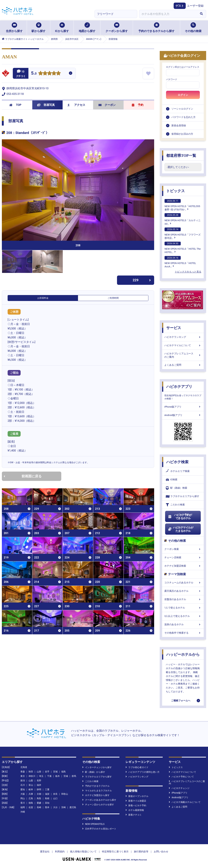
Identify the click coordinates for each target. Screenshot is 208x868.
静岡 (39, 789)
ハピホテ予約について (181, 777)
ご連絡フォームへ (181, 700)
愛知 (23, 789)
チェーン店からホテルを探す (98, 805)
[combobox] (168, 14)
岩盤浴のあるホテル (183, 599)
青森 (23, 772)
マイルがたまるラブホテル (97, 791)
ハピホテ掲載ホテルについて (185, 802)
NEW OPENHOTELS (93, 824)
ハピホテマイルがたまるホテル (181, 529)
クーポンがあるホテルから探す (99, 800)
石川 (23, 785)
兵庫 (31, 794)
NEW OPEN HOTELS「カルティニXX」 (183, 219)
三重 (47, 789)
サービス (174, 328)
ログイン (183, 95)
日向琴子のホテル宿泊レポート (99, 829)
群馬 (74, 776)
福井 (39, 785)
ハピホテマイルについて (183, 345)
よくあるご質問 (183, 365)
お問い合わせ (161, 852)
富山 (31, 785)
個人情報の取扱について (83, 852)
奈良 (55, 794)
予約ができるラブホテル (96, 786)
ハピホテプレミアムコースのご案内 (183, 355)
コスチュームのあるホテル (183, 583)
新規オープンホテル (137, 796)
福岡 (23, 807)
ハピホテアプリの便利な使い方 (143, 772)
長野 (39, 781)
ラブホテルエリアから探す (183, 496)
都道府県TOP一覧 (181, 156)
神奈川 (32, 776)
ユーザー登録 (195, 6)
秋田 (31, 772)
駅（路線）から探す (94, 772)
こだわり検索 (175, 505)
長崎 (39, 807)
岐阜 (31, 789)
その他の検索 (193, 28)
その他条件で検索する (183, 633)
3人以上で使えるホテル (183, 616)
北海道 (24, 767)
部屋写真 (46, 105)
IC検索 (172, 480)
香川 (23, 803)
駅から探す (39, 28)
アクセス (76, 105)
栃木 (58, 776)
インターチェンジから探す (97, 767)
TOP (15, 105)
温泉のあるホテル (183, 624)
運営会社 (45, 852)
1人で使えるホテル (183, 608)
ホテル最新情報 (135, 810)
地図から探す (87, 28)
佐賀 (31, 807)
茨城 (66, 776)
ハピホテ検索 (177, 462)
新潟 (23, 781)
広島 (31, 798)
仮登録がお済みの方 (182, 134)
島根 (47, 798)
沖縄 (23, 812)
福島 (64, 772)
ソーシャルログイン (182, 109)
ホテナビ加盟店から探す (96, 795)
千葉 (49, 776)
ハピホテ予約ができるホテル (180, 517)
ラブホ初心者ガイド (137, 767)
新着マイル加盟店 (136, 801)
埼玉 (41, 776)
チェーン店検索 (183, 557)
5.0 (34, 74)
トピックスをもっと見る (188, 272)
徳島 (31, 803)
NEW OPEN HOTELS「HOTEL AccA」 (180, 262)
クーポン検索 (183, 549)
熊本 (47, 807)
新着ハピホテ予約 (136, 805)
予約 (138, 105)
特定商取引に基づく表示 (115, 852)
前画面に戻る (23, 476)
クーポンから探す (117, 28)
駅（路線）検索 (177, 488)
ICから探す (62, 28)
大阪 (23, 794)
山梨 (31, 781)
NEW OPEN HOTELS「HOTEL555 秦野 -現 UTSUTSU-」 (182, 205)
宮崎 (64, 807)
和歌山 (65, 794)
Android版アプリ (183, 415)
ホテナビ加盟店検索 (183, 566)
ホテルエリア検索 (178, 471)
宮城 (55, 772)
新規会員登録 (179, 125)
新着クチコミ (134, 815)
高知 (47, 803)
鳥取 (39, 798)
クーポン (107, 105)
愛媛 (39, 803)
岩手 (47, 772)
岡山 (23, 798)
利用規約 (60, 852)
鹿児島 (73, 807)
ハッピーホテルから (183, 654)
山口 (55, 798)
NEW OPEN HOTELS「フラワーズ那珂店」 (183, 233)
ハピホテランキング (183, 337)
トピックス (175, 191)
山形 (39, 772)
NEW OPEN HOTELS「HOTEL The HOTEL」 (183, 248)
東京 (23, 776)
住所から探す (14, 28)
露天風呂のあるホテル (183, 591)
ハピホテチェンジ (179, 788)
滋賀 (47, 794)
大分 (55, 807)
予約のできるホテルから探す (156, 28)
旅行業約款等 (141, 852)
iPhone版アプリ (183, 407)
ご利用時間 (113, 298)
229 (142, 280)
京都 (39, 794)
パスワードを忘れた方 (183, 117)
